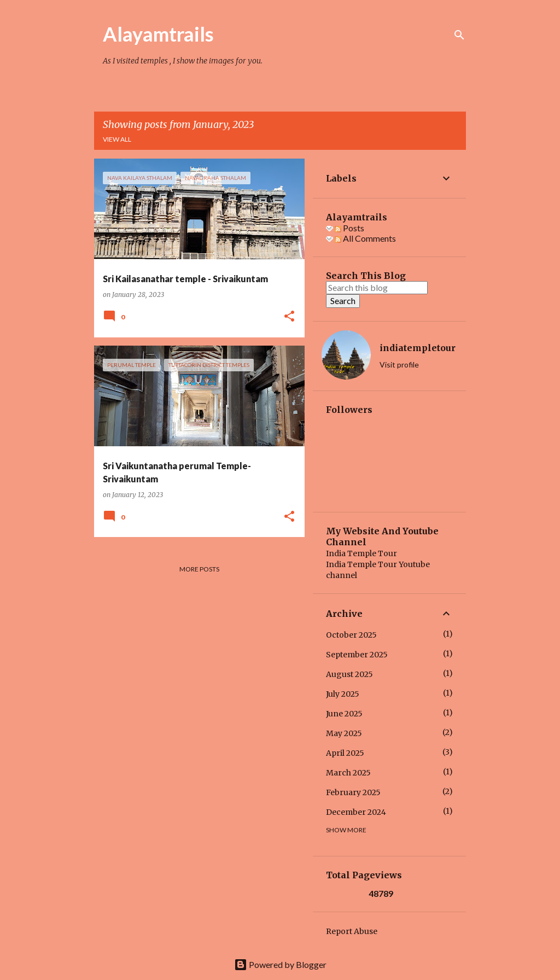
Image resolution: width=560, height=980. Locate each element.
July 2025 (343, 694)
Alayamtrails (158, 34)
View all (117, 139)
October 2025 (351, 635)
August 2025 (349, 674)
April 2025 (345, 753)
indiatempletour (418, 348)
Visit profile (399, 364)
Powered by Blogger (280, 964)
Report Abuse (352, 931)
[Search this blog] (377, 288)
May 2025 (344, 733)
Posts (349, 228)
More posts (199, 569)
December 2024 (356, 812)
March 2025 (348, 773)
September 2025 (357, 655)
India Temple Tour (361, 553)
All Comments (365, 238)
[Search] (459, 35)
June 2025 (344, 714)
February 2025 (353, 792)
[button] (289, 317)
